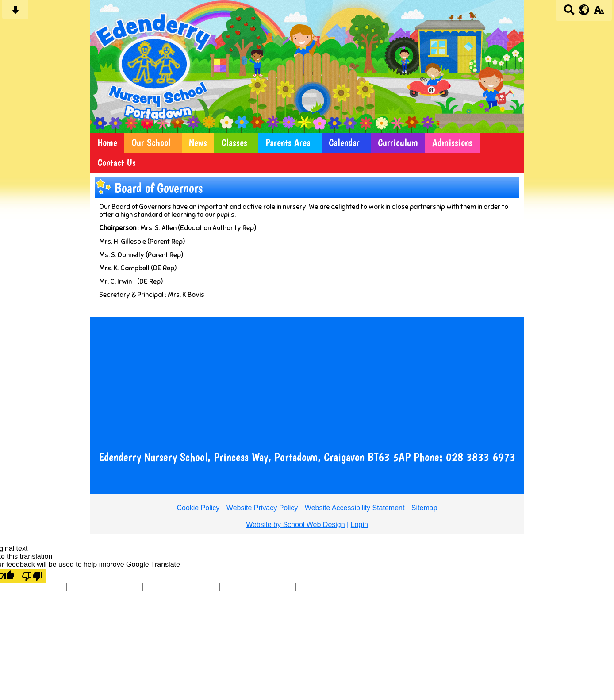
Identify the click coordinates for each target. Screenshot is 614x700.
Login (359, 525)
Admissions (452, 143)
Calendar (344, 143)
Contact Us (117, 163)
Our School (151, 143)
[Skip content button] (15, 13)
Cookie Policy (198, 508)
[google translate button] (584, 10)
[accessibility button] (599, 13)
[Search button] (569, 13)
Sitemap (424, 508)
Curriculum (398, 143)
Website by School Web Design (295, 525)
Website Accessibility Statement (355, 508)
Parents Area (288, 143)
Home (107, 143)
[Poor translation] (32, 576)
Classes (234, 143)
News (198, 143)
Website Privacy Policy (262, 508)
